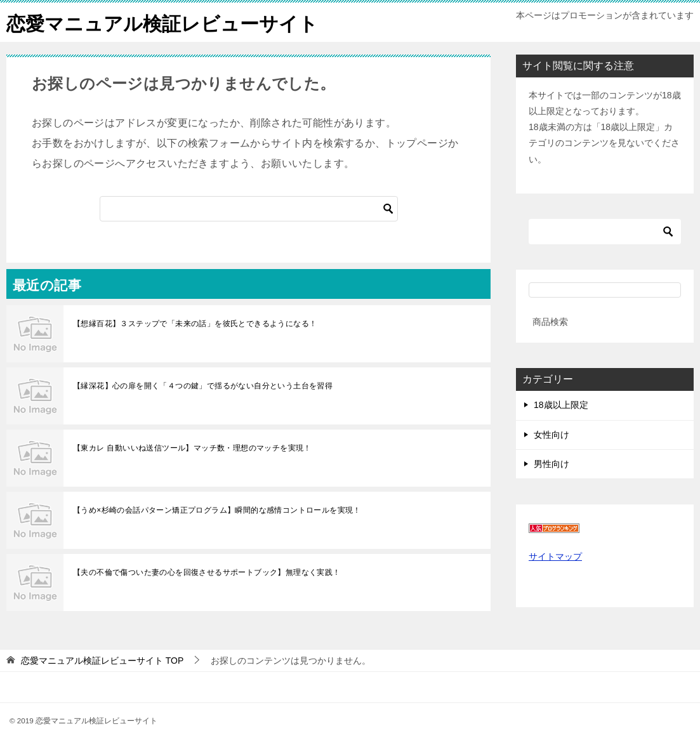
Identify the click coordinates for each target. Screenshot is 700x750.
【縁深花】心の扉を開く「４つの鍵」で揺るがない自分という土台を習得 (203, 385)
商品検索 (550, 321)
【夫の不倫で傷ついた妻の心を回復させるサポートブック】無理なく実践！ (207, 572)
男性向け (551, 463)
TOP (102, 660)
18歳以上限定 (561, 405)
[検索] (249, 208)
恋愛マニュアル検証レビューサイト (162, 22)
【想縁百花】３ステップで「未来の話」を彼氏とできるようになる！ (195, 323)
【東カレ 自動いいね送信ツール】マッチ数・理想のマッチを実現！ (192, 447)
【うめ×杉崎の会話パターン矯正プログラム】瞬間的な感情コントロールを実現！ (217, 510)
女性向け (551, 434)
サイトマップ (555, 556)
